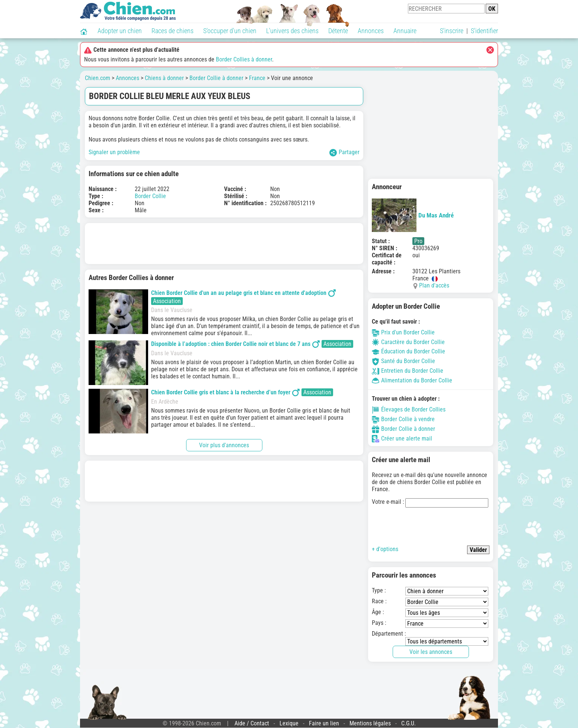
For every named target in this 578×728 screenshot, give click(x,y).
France (257, 78)
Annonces (371, 31)
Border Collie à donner (216, 78)
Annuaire (405, 31)
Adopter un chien (120, 31)
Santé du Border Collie (403, 361)
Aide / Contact (252, 723)
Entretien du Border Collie (408, 371)
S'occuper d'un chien (230, 31)
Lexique (289, 723)
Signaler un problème (114, 152)
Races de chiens (173, 31)
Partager (344, 152)
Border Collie (150, 196)
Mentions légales (370, 723)
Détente (338, 31)
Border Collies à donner (244, 59)
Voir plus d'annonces (224, 445)
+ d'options (385, 549)
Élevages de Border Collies (409, 409)
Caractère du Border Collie (408, 342)
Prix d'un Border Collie (403, 332)
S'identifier (484, 31)
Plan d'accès (434, 285)
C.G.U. (408, 723)
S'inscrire (452, 31)
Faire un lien (324, 723)
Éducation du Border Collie (408, 351)
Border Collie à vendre (403, 419)
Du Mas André (413, 215)
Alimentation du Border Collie (412, 380)
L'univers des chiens (292, 31)
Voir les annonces (431, 652)
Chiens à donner (164, 78)
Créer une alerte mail (402, 438)
